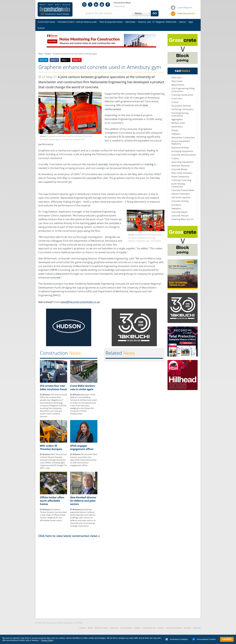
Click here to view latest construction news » (69, 536)
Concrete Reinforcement (184, 155)
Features (142, 22)
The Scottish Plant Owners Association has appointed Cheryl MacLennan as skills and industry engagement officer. (84, 460)
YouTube (102, 5)
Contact (83, 628)
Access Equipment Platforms (181, 142)
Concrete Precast (180, 216)
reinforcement (113, 109)
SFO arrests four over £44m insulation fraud (53, 387)
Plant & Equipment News (111, 22)
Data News (130, 22)
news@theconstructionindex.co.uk (80, 302)
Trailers (175, 158)
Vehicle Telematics (181, 194)
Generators (177, 127)
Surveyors (176, 205)
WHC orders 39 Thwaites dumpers (51, 447)
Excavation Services (181, 106)
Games (182, 22)
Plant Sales (177, 81)
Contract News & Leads (86, 22)
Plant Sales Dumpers (182, 173)
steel (145, 105)
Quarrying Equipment (182, 162)
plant (93, 223)
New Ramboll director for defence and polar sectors (83, 501)
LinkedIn (96, 5)
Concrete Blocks (179, 169)
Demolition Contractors (183, 137)
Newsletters (186, 13)
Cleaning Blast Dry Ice (182, 219)
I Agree (227, 639)
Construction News (46, 22)
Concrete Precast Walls (183, 190)
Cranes (175, 102)
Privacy (161, 628)
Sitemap (188, 628)
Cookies (137, 628)
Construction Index (55, 9)
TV (153, 22)
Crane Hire (177, 98)
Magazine (160, 22)
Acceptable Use (149, 628)
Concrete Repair (180, 212)
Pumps (175, 130)
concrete (130, 137)
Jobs (149, 22)
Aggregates (177, 119)
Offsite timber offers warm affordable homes (52, 501)
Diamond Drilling (180, 148)
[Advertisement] (101, 578)
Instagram (84, 5)
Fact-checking (126, 628)
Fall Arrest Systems (181, 197)
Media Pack (171, 22)
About (90, 628)
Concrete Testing (180, 201)
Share (42, 60)
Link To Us (114, 628)
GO (155, 13)
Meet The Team (101, 628)
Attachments (178, 85)
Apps (191, 22)
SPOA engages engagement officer (82, 447)
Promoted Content (66, 22)
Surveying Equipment (182, 151)
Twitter (90, 5)
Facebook (108, 5)
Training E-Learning (181, 180)
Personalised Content (204, 639)
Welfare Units (178, 123)
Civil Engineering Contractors (180, 114)
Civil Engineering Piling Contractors (183, 90)
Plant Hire (176, 78)
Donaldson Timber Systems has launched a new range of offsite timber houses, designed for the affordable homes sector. (53, 515)
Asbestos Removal (181, 166)
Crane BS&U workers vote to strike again (82, 387)
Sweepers (176, 208)
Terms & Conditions (174, 628)
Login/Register (185, 7)
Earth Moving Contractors (178, 185)
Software (176, 134)
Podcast (41, 28)
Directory (197, 628)
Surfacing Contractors (182, 109)
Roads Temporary (180, 177)
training (149, 164)
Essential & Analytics (177, 639)
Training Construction (182, 95)
